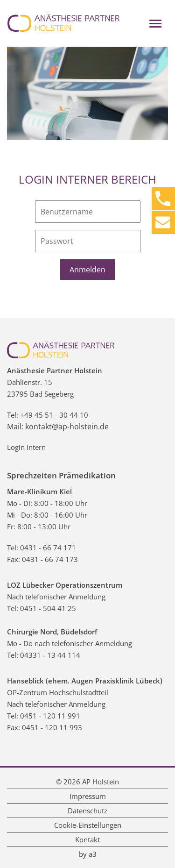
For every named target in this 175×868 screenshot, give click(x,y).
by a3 (88, 854)
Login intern (26, 447)
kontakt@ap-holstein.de (67, 427)
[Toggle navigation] (155, 24)
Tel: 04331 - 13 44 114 (44, 655)
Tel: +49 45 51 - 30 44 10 (48, 415)
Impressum (88, 796)
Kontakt (87, 840)
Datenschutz (87, 811)
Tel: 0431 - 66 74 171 (42, 548)
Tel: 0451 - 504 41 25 (42, 608)
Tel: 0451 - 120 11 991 (44, 716)
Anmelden (87, 270)
